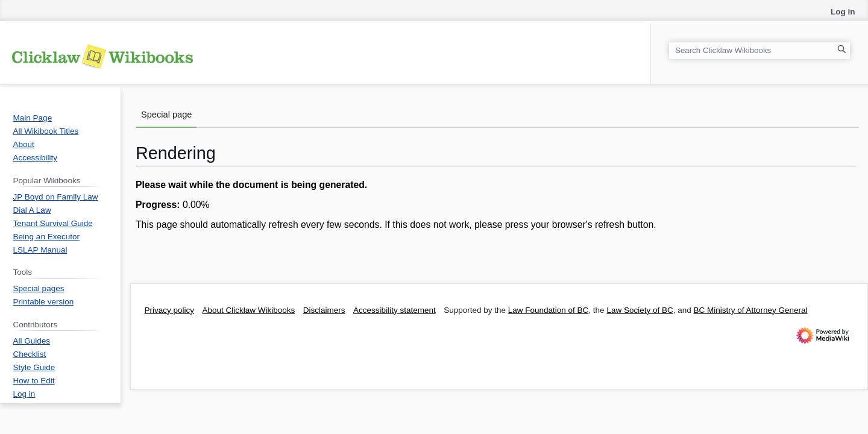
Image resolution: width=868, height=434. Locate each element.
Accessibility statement (395, 310)
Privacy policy (170, 310)
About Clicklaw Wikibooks (249, 310)
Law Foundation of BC (549, 310)
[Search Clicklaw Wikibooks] (759, 50)
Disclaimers (324, 310)
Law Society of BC (640, 310)
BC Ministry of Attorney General (750, 310)
